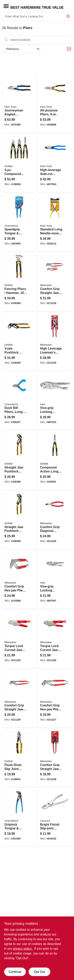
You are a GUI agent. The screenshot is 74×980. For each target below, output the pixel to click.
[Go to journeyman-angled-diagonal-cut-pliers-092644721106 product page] (19, 104)
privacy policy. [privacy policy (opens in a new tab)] (23, 949)
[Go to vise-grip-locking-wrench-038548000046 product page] (55, 580)
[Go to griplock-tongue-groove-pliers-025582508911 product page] (19, 818)
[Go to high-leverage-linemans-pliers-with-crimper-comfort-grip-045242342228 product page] (55, 342)
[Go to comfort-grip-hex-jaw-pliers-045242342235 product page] (55, 699)
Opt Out (39, 972)
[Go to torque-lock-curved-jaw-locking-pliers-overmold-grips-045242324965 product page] (55, 639)
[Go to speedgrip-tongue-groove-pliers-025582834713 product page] (19, 223)
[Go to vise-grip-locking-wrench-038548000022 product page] (55, 401)
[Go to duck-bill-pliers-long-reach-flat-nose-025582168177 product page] (19, 401)
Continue (15, 972)
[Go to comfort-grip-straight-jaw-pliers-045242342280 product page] (55, 758)
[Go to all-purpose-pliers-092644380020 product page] (55, 104)
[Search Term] (37, 16)
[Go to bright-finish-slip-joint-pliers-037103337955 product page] (55, 818)
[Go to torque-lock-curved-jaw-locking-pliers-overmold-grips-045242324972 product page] (19, 639)
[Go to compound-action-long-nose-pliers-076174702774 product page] (55, 461)
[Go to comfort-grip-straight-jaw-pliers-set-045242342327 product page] (55, 282)
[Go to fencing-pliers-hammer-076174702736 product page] (19, 282)
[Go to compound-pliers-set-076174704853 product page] (19, 163)
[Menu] (6, 6)
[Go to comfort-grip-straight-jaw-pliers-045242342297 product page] (19, 699)
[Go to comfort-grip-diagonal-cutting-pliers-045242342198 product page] (55, 520)
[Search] (68, 16)
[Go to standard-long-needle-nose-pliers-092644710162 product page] (55, 223)
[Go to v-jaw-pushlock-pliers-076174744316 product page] (19, 342)
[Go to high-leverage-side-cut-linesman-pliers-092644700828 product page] (55, 163)
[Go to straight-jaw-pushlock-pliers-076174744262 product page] (19, 520)
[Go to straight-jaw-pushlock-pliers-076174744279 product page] (19, 461)
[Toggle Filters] (69, 49)
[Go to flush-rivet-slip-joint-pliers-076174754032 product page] (19, 758)
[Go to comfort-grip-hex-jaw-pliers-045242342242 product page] (19, 580)
